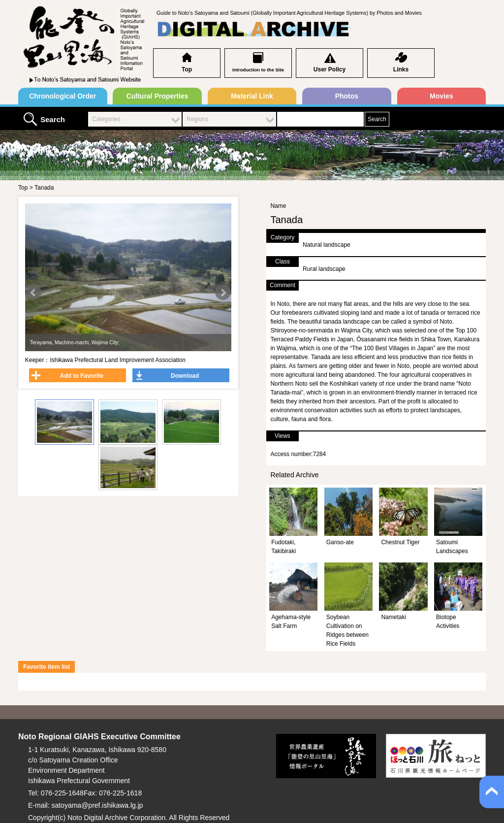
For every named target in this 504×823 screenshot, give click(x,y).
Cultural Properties (157, 96)
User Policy (330, 69)
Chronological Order (63, 96)
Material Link (252, 96)
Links (401, 69)
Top (187, 69)
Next (223, 293)
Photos (347, 96)
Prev (33, 293)
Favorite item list (47, 667)
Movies (441, 96)
